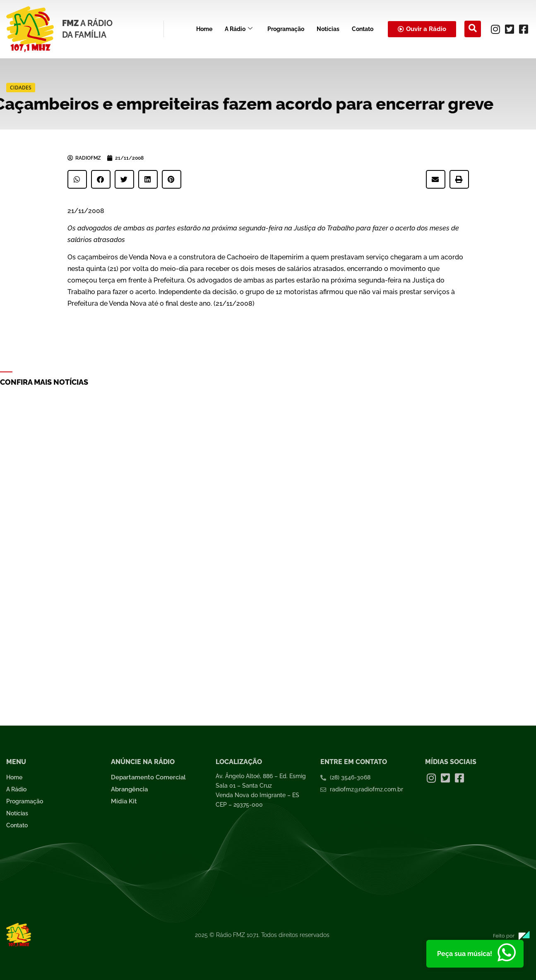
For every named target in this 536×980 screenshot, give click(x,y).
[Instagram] (495, 29)
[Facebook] (524, 29)
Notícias (328, 29)
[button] (77, 179)
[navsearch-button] (473, 29)
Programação (286, 29)
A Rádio (239, 29)
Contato (363, 29)
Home (204, 29)
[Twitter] (510, 29)
